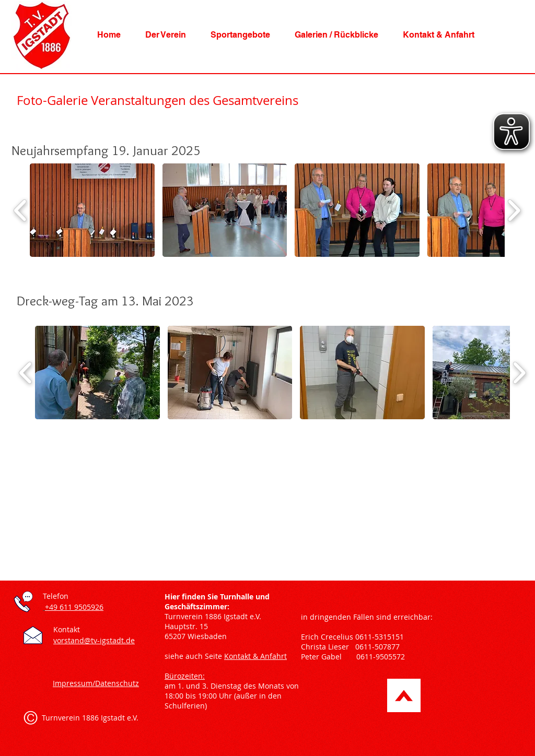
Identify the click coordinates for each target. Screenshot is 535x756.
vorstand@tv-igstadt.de (94, 640)
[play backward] (21, 210)
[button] (165, 35)
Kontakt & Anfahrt (255, 656)
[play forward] (514, 210)
